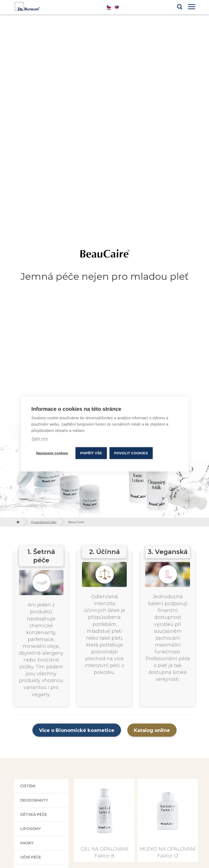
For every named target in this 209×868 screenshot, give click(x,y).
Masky (27, 843)
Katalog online (152, 730)
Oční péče (31, 857)
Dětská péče (34, 814)
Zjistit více (40, 438)
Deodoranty (34, 800)
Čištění (28, 786)
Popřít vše (91, 453)
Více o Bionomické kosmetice (77, 730)
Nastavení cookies (52, 453)
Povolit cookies (131, 453)
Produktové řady (44, 522)
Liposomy (31, 829)
